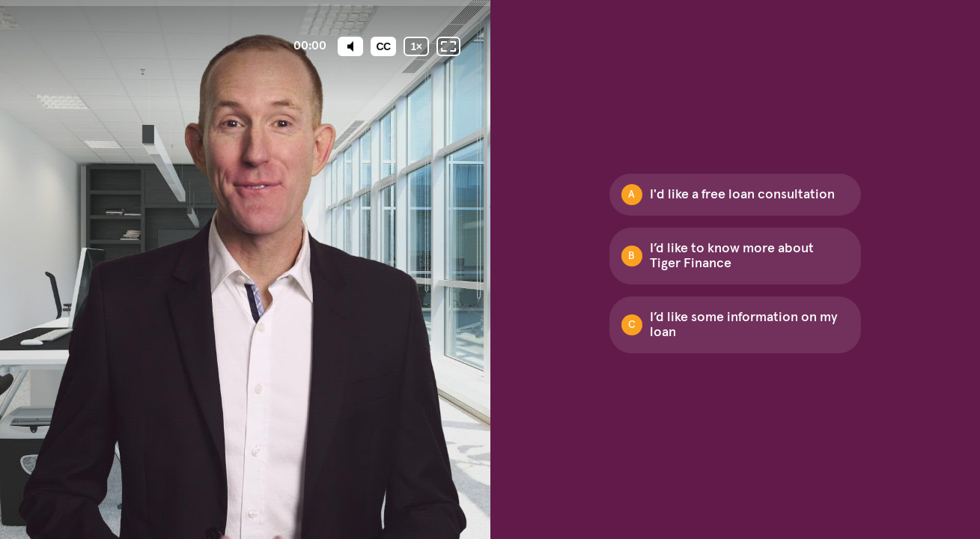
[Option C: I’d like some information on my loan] (735, 325)
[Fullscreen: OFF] (448, 46)
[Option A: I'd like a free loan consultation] (735, 195)
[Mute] (350, 46)
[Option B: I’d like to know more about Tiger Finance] (735, 256)
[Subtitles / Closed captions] (383, 46)
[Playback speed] (416, 46)
